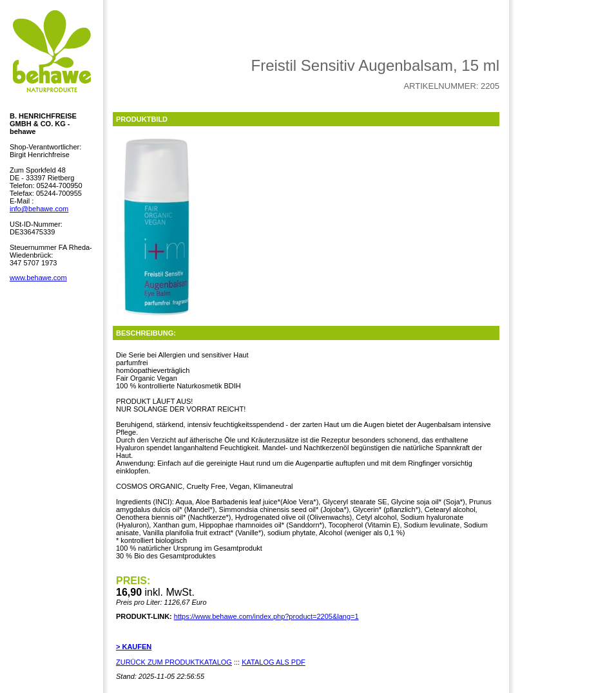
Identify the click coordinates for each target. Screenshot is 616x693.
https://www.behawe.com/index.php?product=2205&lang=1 (266, 616)
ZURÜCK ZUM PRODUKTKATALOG (174, 662)
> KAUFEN (134, 647)
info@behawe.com (39, 209)
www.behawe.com (38, 278)
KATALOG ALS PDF (274, 662)
